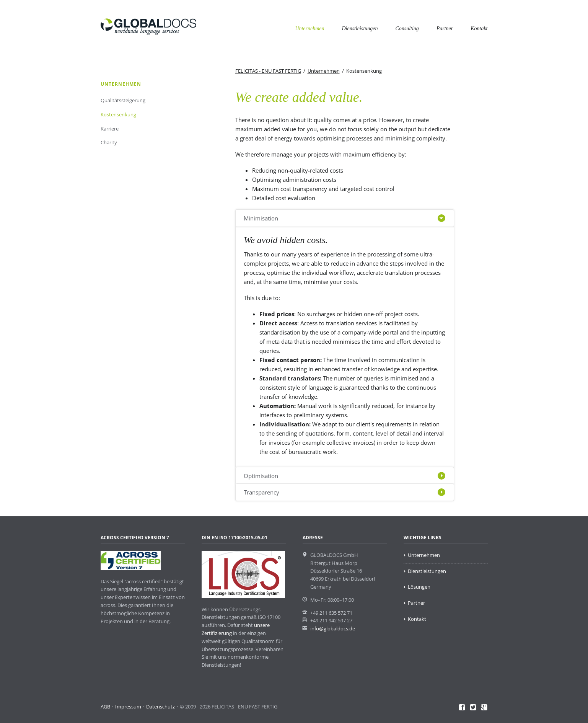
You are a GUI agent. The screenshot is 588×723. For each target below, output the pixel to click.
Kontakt (479, 29)
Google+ (485, 708)
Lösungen (419, 587)
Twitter (473, 708)
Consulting (407, 29)
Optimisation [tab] (261, 476)
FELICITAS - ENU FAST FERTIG (268, 71)
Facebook (462, 708)
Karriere (110, 129)
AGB (105, 707)
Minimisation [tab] (261, 218)
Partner (445, 29)
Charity (109, 142)
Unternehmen (309, 29)
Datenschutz (160, 707)
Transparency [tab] (261, 492)
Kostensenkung (118, 114)
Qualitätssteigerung (123, 100)
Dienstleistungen (360, 29)
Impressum (128, 707)
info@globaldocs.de (333, 628)
